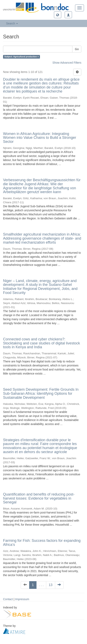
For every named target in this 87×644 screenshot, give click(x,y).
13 (51, 585)
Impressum (22, 599)
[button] (58, 15)
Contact (8, 599)
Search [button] (12, 23)
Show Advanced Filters (67, 63)
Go (77, 49)
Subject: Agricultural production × (21, 57)
